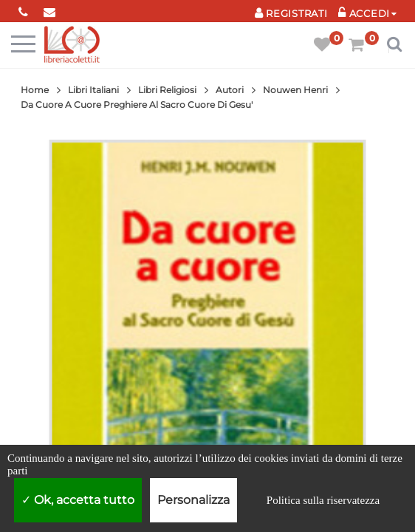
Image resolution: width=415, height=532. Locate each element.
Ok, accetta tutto (78, 500)
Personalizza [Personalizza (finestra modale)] (193, 500)
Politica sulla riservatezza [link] (323, 500)
